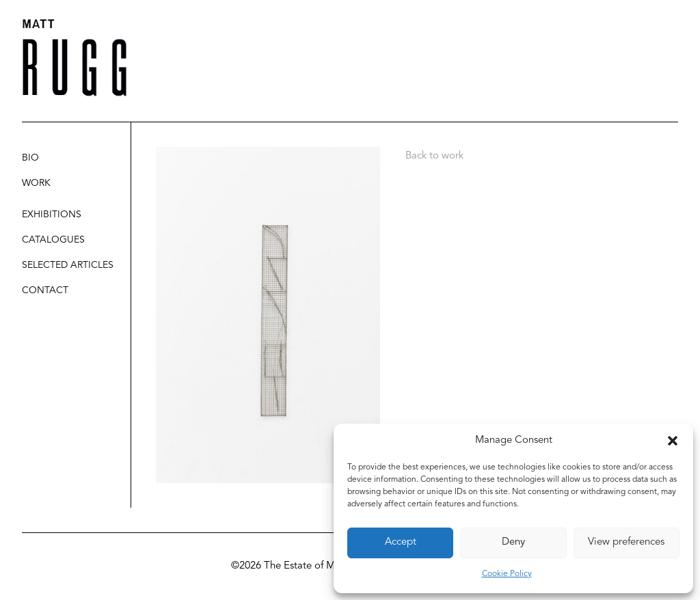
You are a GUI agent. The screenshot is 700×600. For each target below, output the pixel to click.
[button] (673, 441)
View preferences (626, 542)
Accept (401, 542)
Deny (513, 542)
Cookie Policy (507, 574)
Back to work (434, 156)
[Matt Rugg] (75, 58)
